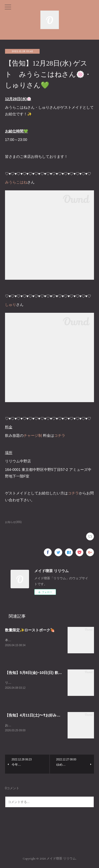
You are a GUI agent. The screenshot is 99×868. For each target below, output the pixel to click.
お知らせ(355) (13, 522)
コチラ (60, 435)
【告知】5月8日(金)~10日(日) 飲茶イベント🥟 (43, 673)
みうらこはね (16, 182)
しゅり (11, 305)
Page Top (49, 838)
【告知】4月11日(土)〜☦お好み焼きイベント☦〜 (45, 716)
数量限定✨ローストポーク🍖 (30, 630)
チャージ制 (33, 435)
